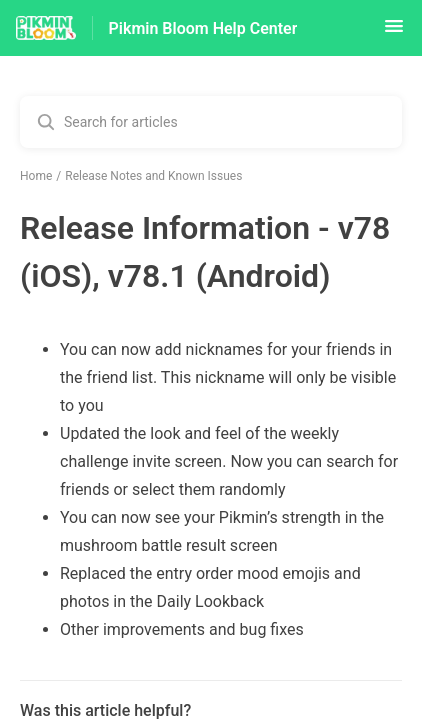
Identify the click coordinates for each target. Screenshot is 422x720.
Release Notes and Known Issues (153, 176)
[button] (394, 32)
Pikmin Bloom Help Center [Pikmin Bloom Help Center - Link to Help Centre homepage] (203, 28)
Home (36, 176)
